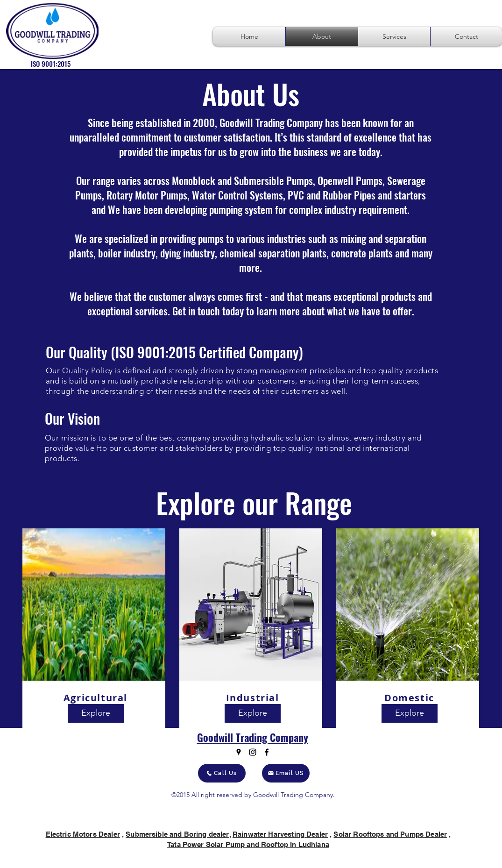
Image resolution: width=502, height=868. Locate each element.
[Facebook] (267, 752)
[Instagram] (253, 752)
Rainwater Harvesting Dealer (280, 834)
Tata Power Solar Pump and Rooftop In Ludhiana (248, 844)
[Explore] (96, 713)
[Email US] (286, 773)
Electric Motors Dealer (83, 834)
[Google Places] (239, 752)
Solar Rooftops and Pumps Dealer (390, 834)
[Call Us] (222, 773)
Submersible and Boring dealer (177, 834)
